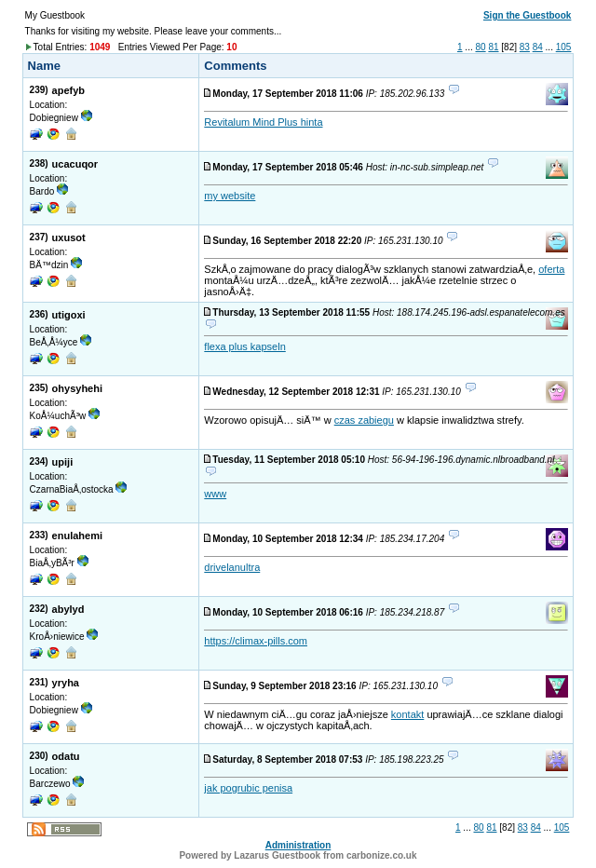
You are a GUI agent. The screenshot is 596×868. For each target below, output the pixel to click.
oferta (551, 269)
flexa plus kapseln (244, 346)
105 (564, 47)
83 (525, 47)
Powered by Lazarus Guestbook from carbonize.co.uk (298, 855)
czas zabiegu (364, 420)
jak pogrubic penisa (248, 788)
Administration (298, 845)
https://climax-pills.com (256, 641)
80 (480, 47)
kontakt (407, 714)
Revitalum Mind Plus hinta (263, 122)
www (215, 494)
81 (493, 47)
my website (230, 196)
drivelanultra (232, 567)
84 (538, 47)
